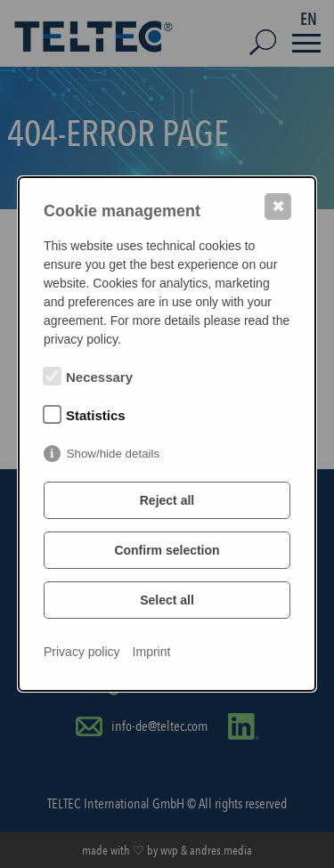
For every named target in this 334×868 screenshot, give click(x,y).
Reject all (167, 500)
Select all (167, 600)
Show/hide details (113, 454)
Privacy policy (82, 652)
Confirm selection (167, 550)
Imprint (152, 652)
